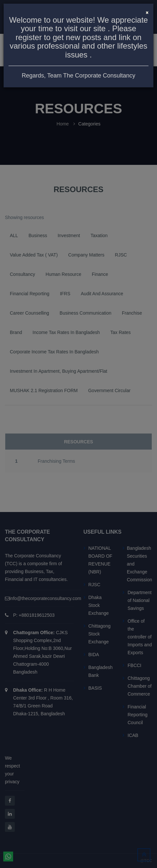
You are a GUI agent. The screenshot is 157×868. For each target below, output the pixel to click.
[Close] (147, 12)
